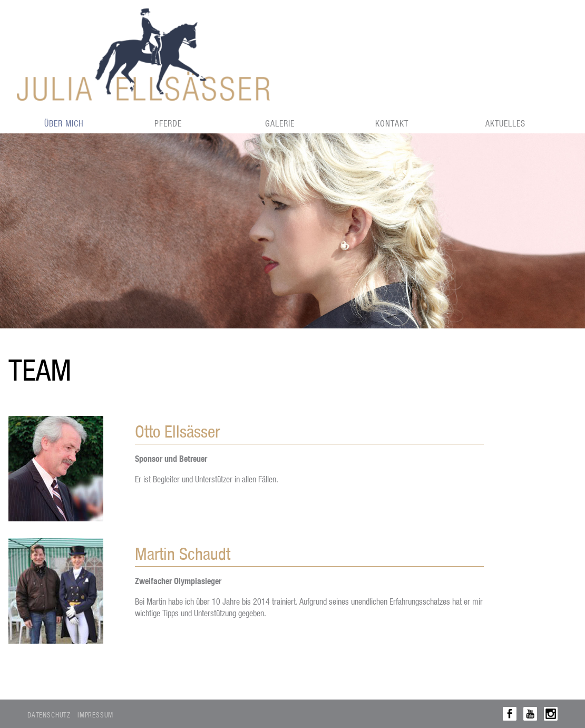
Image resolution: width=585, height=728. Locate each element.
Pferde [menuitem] (168, 123)
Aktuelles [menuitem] (505, 123)
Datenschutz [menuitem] (49, 715)
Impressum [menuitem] (95, 715)
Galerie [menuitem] (280, 123)
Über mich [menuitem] (64, 123)
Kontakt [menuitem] (392, 123)
